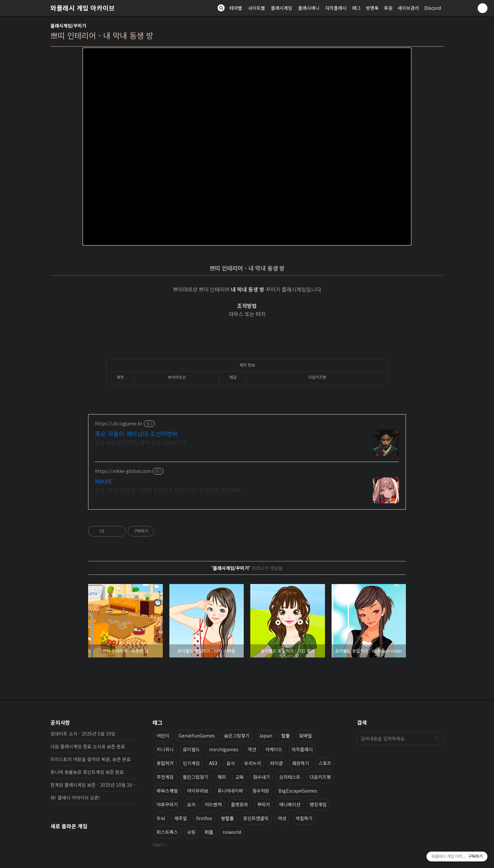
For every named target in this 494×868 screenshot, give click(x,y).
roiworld (232, 832)
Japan (266, 736)
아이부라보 (198, 791)
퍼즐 (209, 832)
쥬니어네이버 (230, 791)
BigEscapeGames (298, 791)
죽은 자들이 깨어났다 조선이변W (136, 434)
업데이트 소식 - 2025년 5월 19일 (83, 734)
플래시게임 (282, 8)
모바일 (305, 736)
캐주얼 (181, 818)
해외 (222, 777)
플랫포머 (239, 804)
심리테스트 (290, 777)
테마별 (236, 8)
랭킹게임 (318, 804)
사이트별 (256, 8)
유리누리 (253, 763)
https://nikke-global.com (123, 471)
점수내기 (261, 777)
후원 (388, 8)
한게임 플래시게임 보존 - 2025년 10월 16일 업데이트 (94, 785)
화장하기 (301, 763)
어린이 (163, 736)
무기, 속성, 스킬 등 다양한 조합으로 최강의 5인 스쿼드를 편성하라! (168, 490)
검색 (437, 738)
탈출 (286, 736)
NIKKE (104, 481)
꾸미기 (264, 804)
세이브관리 (408, 8)
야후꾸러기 (167, 804)
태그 (356, 8)
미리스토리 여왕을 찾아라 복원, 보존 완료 (91, 759)
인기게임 (191, 763)
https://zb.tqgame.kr (119, 424)
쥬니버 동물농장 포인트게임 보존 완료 (87, 772)
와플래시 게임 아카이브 (83, 8)
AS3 (213, 763)
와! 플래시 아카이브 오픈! (75, 797)
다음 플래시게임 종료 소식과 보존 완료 (88, 746)
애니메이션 (290, 804)
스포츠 (325, 763)
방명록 (372, 8)
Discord (433, 8)
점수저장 (261, 791)
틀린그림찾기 (196, 777)
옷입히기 (165, 763)
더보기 (158, 845)
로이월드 (191, 749)
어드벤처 (213, 804)
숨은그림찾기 (237, 736)
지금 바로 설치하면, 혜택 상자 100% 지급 (141, 442)
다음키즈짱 (320, 777)
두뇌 (161, 818)
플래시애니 (309, 8)
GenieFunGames (197, 736)
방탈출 (228, 818)
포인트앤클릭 (256, 818)
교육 (239, 777)
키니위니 (165, 749)
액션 (252, 749)
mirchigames (224, 749)
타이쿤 (277, 763)
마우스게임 (167, 791)
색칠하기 (304, 818)
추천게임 (165, 777)
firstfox (204, 818)
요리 (191, 804)
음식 (231, 763)
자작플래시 (336, 8)
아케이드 (274, 749)
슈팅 (191, 832)
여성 (282, 818)
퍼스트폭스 (167, 832)
